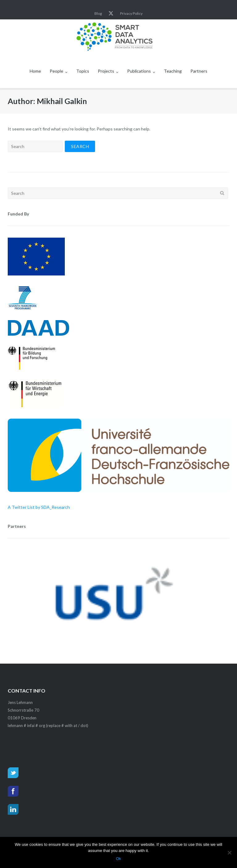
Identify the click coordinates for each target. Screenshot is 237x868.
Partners (199, 71)
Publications (139, 71)
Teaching (173, 71)
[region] (118, 599)
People (56, 71)
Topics (83, 71)
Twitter (111, 14)
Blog (98, 13)
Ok (119, 859)
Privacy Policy (131, 13)
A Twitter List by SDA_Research (39, 507)
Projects (106, 71)
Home (35, 71)
